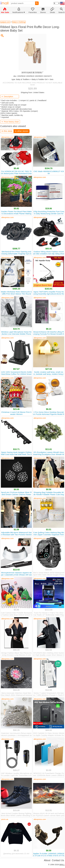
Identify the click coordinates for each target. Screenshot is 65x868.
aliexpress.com (8, 137)
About (47, 860)
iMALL (62, 865)
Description (7, 96)
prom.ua (5, 819)
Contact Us (58, 860)
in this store (7, 131)
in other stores (22, 131)
